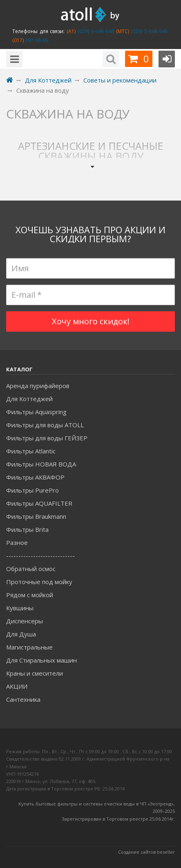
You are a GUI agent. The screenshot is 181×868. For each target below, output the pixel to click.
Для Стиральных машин (41, 660)
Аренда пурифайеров (38, 386)
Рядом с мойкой (30, 595)
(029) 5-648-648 (148, 31)
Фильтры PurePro (32, 490)
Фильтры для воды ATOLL (45, 425)
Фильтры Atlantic (31, 451)
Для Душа (21, 634)
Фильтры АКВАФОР (35, 477)
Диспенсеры (25, 621)
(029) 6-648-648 (95, 31)
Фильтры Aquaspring (36, 412)
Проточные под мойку (39, 582)
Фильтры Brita (27, 529)
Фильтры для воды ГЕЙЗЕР (47, 438)
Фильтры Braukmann (36, 516)
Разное (17, 542)
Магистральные (29, 647)
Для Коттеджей (29, 399)
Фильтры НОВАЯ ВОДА (41, 464)
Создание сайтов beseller (146, 852)
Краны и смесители (35, 673)
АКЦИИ (17, 686)
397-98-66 (36, 40)
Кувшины (20, 608)
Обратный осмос (31, 569)
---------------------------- (40, 556)
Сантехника (23, 699)
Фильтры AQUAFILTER (39, 503)
